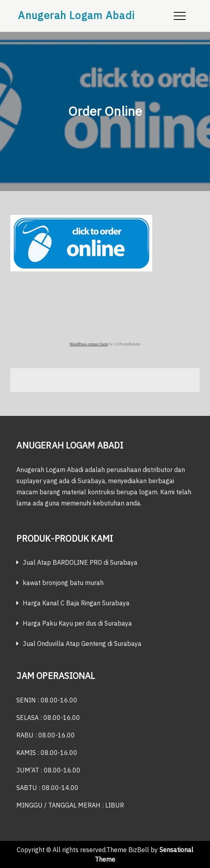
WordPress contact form (88, 344)
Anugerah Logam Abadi (76, 15)
